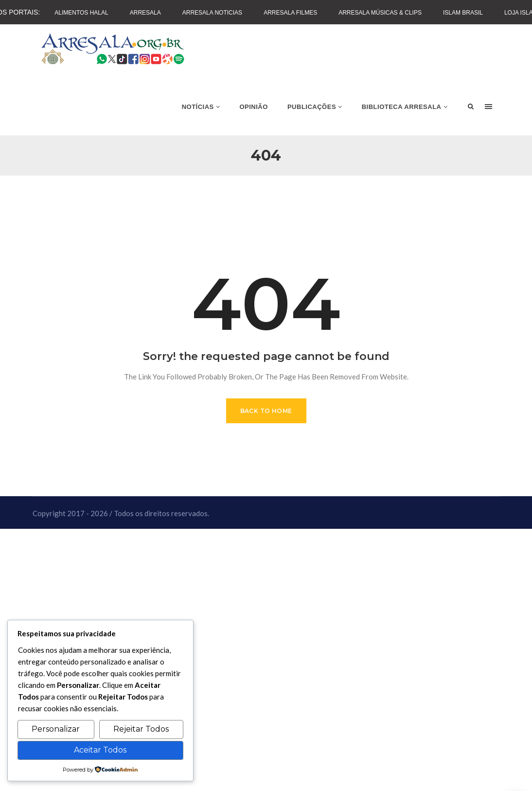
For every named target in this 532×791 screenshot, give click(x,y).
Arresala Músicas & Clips (380, 13)
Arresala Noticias (212, 13)
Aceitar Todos (100, 750)
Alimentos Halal (81, 13)
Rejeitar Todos (141, 729)
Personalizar (56, 729)
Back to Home (266, 411)
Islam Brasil (463, 13)
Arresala (145, 13)
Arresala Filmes (290, 13)
